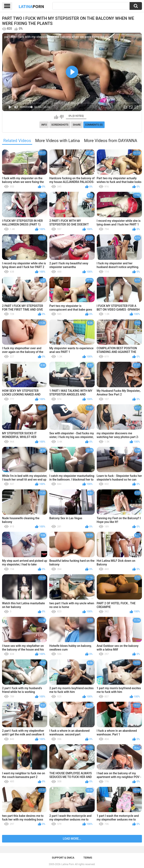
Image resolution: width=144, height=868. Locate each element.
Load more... (72, 839)
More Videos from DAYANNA (111, 141)
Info (44, 125)
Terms (88, 858)
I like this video (56, 117)
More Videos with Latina (58, 141)
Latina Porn (68, 864)
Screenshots (60, 125)
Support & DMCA (63, 858)
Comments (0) (94, 125)
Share (77, 125)
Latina (31, 6)
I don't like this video (62, 117)
